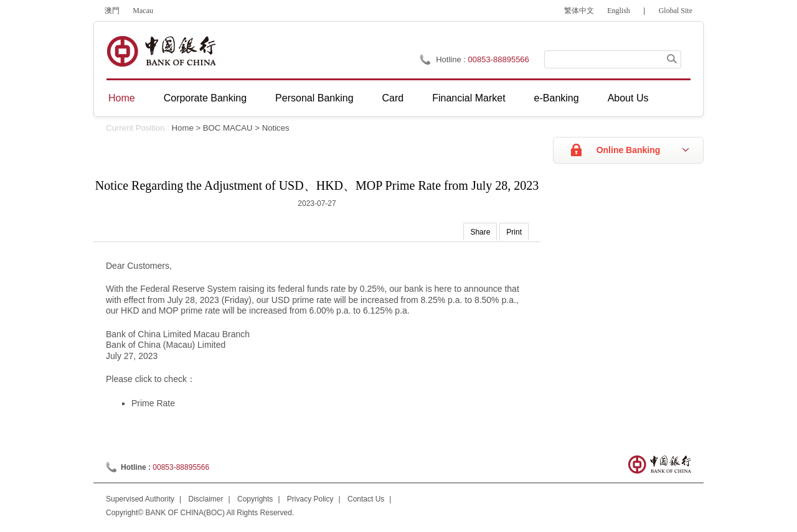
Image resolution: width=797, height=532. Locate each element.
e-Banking (557, 98)
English (619, 11)
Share (480, 232)
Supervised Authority (140, 499)
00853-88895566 (499, 59)
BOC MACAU (228, 128)
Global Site (676, 11)
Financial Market (469, 98)
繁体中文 (579, 11)
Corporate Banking (205, 98)
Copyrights (255, 499)
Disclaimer (206, 499)
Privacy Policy (310, 499)
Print (514, 232)
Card (393, 98)
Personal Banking (314, 98)
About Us (628, 98)
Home (122, 98)
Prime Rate (153, 403)
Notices (276, 128)
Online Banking (629, 150)
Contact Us (366, 499)
